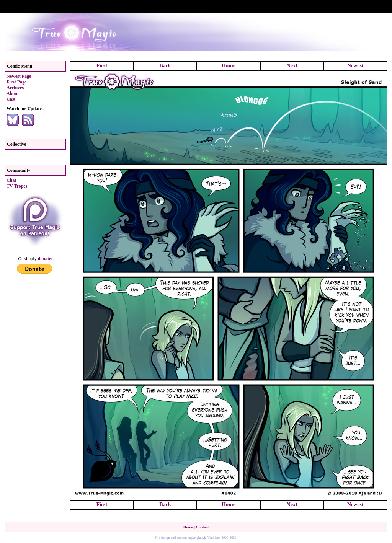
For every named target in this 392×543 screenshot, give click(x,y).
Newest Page (19, 76)
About (13, 93)
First (102, 66)
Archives (15, 88)
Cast (11, 99)
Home (229, 66)
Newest (355, 66)
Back (165, 66)
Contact (202, 527)
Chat (11, 180)
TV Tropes (17, 186)
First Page (16, 82)
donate (45, 259)
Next (292, 66)
